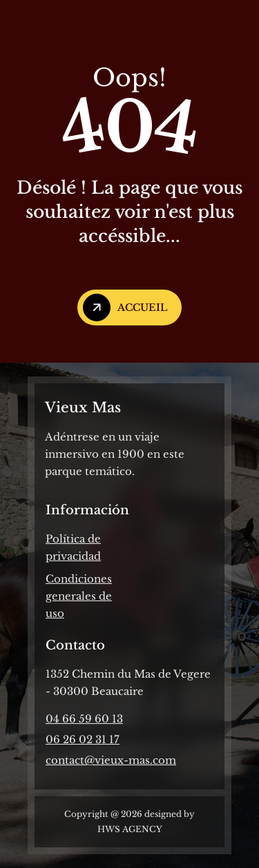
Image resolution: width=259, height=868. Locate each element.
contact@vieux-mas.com (111, 760)
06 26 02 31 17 (83, 739)
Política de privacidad (73, 547)
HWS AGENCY (130, 829)
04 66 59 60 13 (84, 719)
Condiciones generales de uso (79, 596)
